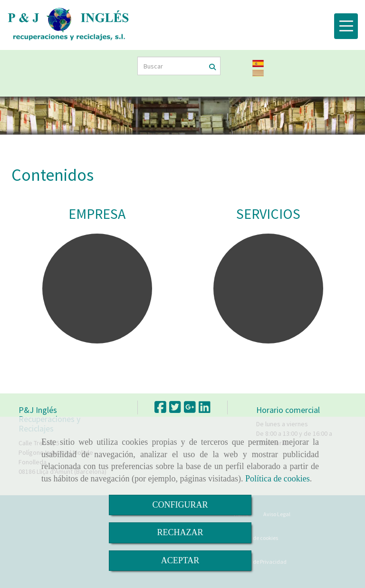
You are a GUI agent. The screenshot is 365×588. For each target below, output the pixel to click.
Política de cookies (278, 479)
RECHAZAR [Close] (180, 532)
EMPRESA (97, 214)
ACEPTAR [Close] (180, 560)
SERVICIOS (268, 214)
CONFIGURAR (180, 505)
